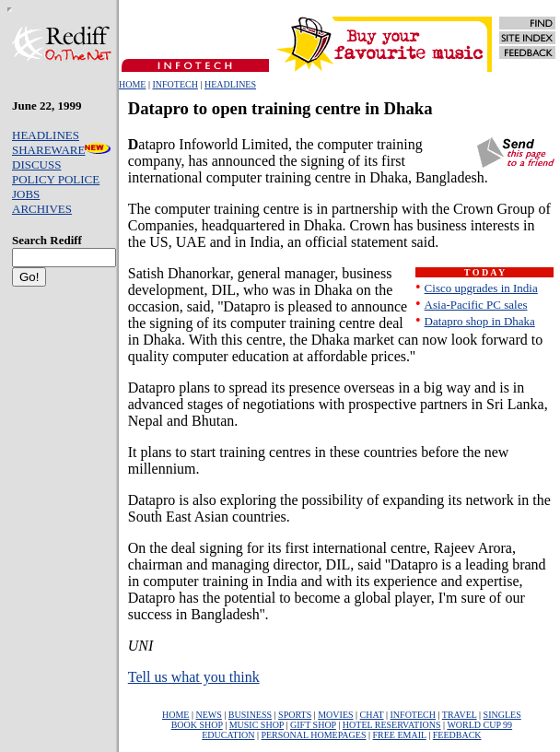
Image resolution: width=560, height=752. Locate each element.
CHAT (372, 715)
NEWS (208, 715)
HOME (132, 84)
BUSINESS (250, 715)
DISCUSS (36, 164)
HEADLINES (230, 84)
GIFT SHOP (313, 725)
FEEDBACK (457, 735)
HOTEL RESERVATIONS (392, 725)
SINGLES (502, 715)
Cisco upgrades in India (481, 288)
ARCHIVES (42, 209)
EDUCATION (228, 735)
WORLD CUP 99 (479, 725)
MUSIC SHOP (257, 725)
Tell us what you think (194, 677)
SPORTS (295, 715)
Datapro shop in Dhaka (480, 321)
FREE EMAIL (399, 735)
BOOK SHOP (197, 725)
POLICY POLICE (56, 179)
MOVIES (335, 715)
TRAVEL (460, 715)
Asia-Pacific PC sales (476, 305)
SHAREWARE (61, 150)
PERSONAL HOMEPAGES (313, 735)
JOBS (26, 194)
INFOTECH (175, 84)
